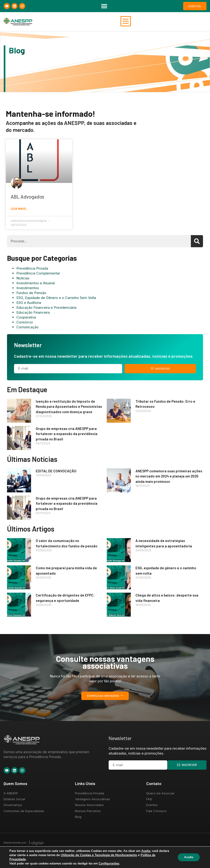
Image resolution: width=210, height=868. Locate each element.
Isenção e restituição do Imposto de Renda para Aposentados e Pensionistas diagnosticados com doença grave (69, 407)
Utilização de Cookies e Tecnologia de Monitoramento (109, 855)
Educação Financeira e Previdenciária (46, 308)
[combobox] (99, 242)
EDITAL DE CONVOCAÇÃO (56, 472)
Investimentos (28, 289)
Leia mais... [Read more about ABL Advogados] (20, 210)
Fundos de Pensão (31, 293)
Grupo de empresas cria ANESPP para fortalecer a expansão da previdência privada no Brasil (67, 434)
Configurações (109, 864)
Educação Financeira (33, 313)
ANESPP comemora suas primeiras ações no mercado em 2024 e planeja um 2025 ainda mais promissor (169, 477)
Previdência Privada (32, 269)
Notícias (23, 279)
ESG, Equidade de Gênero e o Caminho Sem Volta (56, 298)
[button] (104, 6)
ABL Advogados (27, 197)
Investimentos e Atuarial (36, 284)
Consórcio (25, 323)
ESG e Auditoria (29, 303)
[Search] (197, 242)
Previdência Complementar (38, 274)
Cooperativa (26, 318)
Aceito (188, 857)
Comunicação (27, 328)
